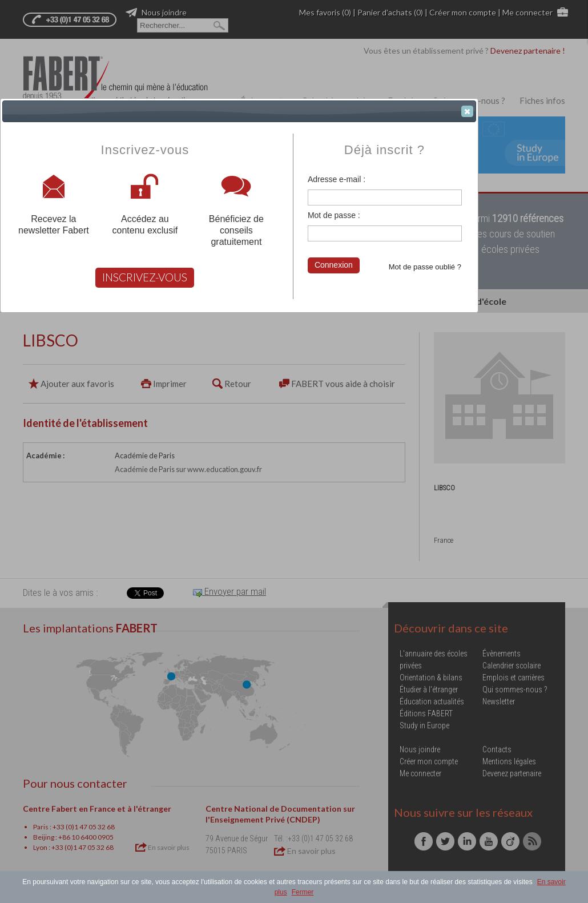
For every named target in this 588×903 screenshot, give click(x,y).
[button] (467, 111)
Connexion (334, 265)
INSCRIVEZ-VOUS (145, 277)
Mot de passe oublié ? (425, 267)
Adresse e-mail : (337, 179)
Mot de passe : (334, 215)
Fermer (303, 892)
